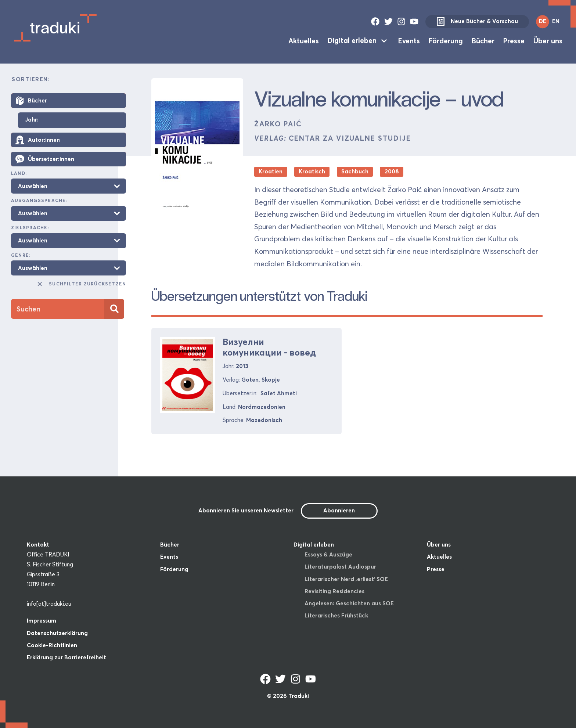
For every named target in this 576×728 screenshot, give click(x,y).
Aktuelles (304, 40)
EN (556, 21)
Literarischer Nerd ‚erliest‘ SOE (346, 579)
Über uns (548, 40)
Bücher (483, 40)
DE (543, 21)
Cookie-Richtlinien (52, 645)
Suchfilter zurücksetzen (81, 284)
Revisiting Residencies (334, 591)
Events (409, 40)
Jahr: (32, 120)
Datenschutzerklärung (57, 633)
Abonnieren (339, 510)
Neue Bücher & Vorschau (477, 22)
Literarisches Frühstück (336, 615)
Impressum (42, 621)
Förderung (446, 40)
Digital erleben (352, 40)
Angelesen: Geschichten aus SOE (349, 603)
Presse (514, 40)
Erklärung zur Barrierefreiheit (66, 657)
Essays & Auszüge (328, 554)
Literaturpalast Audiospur (340, 567)
